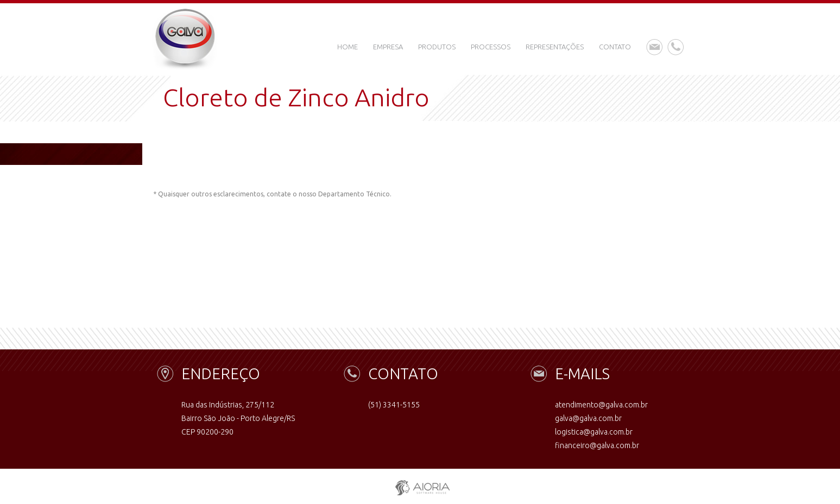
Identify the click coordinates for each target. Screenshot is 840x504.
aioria (420, 486)
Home (348, 47)
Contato (615, 47)
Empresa (388, 47)
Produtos (437, 47)
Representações (555, 47)
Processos (491, 47)
